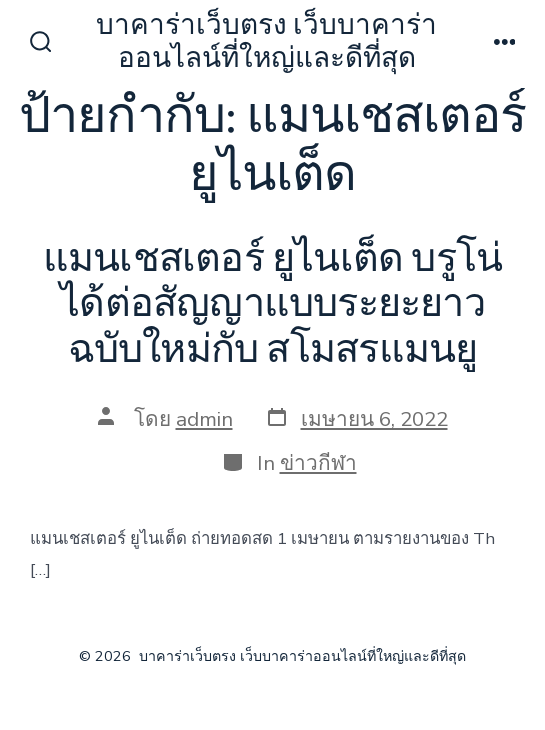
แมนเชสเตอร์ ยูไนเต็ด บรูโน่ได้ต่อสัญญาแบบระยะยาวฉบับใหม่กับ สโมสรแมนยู (273, 304)
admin (204, 419)
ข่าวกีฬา (318, 463)
